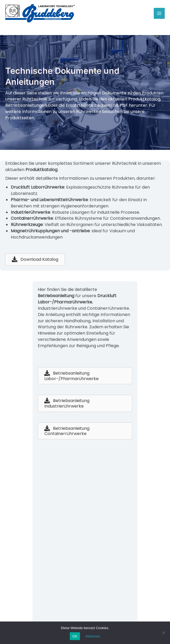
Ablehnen (93, 636)
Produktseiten (20, 118)
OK (75, 636)
